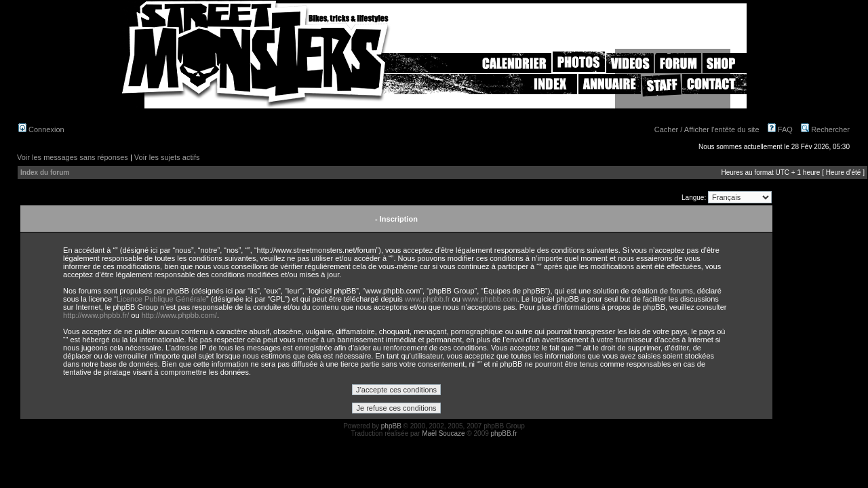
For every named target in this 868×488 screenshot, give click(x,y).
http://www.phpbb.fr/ (96, 315)
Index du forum (45, 172)
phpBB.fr (504, 433)
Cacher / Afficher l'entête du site (707, 129)
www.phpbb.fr (428, 299)
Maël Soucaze (443, 433)
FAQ (780, 129)
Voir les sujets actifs (167, 157)
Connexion (41, 129)
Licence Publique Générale (161, 299)
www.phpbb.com (490, 299)
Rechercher (825, 129)
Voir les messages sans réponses (73, 157)
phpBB (391, 426)
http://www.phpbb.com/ (179, 315)
